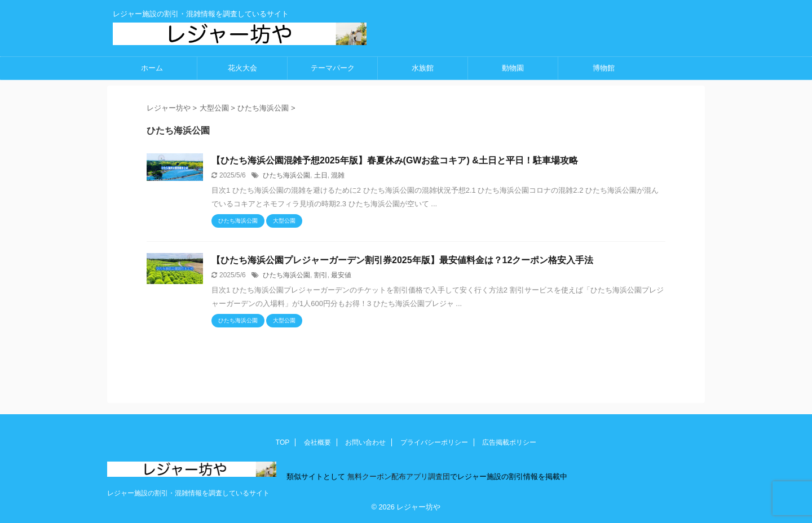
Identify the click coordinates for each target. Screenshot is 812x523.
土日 (321, 175)
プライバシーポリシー (434, 442)
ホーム (152, 68)
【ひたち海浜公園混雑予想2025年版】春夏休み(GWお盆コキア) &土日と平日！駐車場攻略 (395, 160)
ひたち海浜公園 (286, 175)
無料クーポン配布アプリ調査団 (398, 477)
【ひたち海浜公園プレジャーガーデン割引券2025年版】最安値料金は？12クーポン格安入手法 (402, 260)
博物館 (604, 68)
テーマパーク (333, 68)
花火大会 (242, 68)
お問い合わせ (365, 442)
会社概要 (317, 442)
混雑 (338, 175)
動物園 (513, 68)
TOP (283, 442)
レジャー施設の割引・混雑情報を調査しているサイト (188, 493)
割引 (321, 275)
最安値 (341, 275)
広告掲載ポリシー (509, 442)
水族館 (423, 68)
